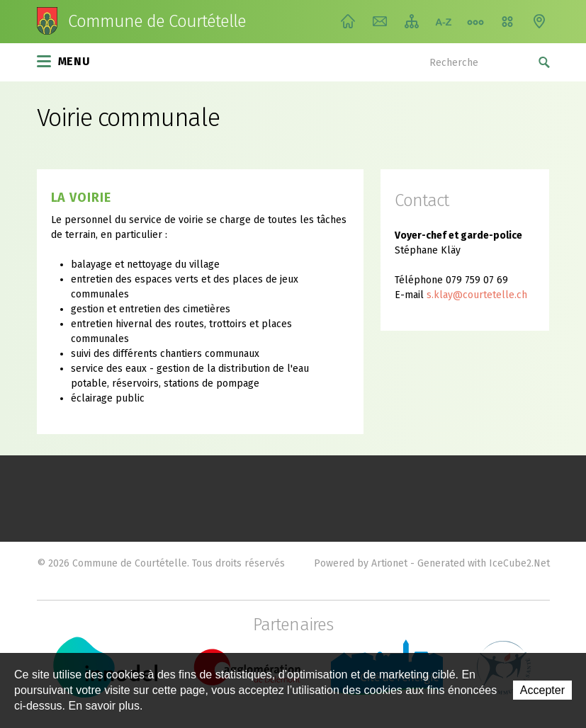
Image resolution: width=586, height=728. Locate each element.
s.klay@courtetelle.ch (477, 295)
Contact (380, 21)
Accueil (348, 21)
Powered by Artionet (361, 563)
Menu (64, 60)
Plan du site (412, 21)
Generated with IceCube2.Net (484, 563)
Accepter (542, 690)
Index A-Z (444, 21)
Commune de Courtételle (157, 21)
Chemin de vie (475, 21)
